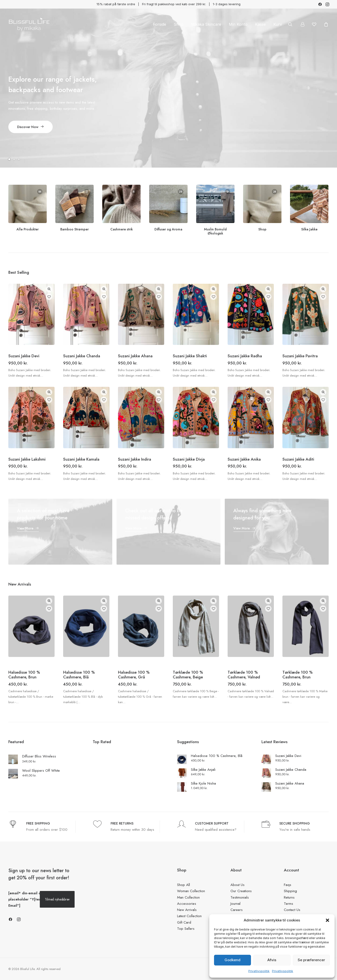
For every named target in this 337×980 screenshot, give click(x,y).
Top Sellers (186, 928)
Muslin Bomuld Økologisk (215, 231)
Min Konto (238, 24)
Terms (288, 903)
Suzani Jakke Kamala (81, 459)
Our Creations (241, 891)
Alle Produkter (28, 229)
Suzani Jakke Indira (135, 459)
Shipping (290, 891)
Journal (235, 903)
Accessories (187, 903)
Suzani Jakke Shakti (190, 356)
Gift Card (184, 922)
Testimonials (240, 897)
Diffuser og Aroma (168, 229)
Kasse (260, 24)
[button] (327, 920)
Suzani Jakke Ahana (135, 356)
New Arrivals (187, 910)
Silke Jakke (309, 229)
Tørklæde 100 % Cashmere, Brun (298, 674)
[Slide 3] (19, 159)
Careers (237, 910)
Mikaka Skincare (206, 24)
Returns (289, 897)
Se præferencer (311, 960)
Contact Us (292, 910)
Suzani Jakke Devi (24, 356)
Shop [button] (179, 24)
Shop (262, 229)
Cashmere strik (122, 229)
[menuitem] (320, 4)
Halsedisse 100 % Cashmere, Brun (24, 674)
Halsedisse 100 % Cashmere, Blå (79, 674)
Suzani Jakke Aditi (298, 459)
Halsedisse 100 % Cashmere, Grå (134, 674)
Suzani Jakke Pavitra (300, 356)
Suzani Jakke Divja (189, 459)
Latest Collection (189, 916)
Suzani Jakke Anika (244, 459)
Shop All (184, 885)
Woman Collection (191, 891)
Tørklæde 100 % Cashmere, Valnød (244, 674)
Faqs (288, 885)
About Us (237, 885)
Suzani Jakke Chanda (82, 356)
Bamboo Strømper (74, 229)
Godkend (232, 960)
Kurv (278, 24)
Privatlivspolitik (259, 971)
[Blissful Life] (29, 24)
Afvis (272, 960)
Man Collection (188, 897)
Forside (160, 24)
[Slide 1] (10, 159)
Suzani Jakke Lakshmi (27, 459)
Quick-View (49, 289)
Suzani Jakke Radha (245, 356)
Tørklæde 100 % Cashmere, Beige (188, 674)
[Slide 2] (14, 159)
